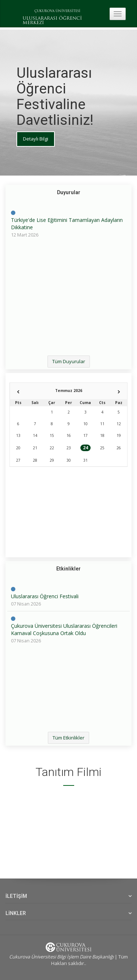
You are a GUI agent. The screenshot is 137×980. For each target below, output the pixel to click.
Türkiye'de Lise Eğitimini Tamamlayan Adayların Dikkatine (67, 224)
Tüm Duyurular (69, 361)
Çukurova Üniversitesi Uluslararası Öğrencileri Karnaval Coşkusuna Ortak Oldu (64, 629)
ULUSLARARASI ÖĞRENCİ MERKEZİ (52, 21)
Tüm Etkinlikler (68, 738)
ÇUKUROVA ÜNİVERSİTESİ (57, 11)
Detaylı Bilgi (36, 139)
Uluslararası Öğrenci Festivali (45, 596)
